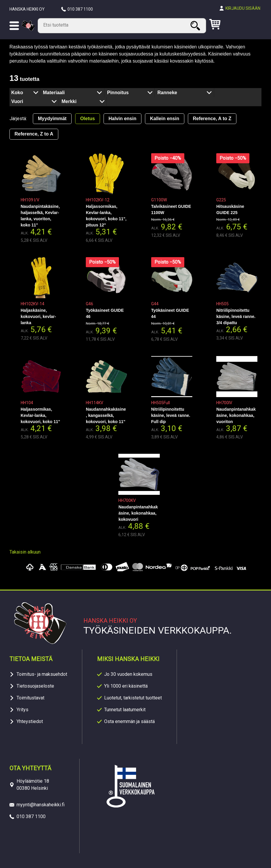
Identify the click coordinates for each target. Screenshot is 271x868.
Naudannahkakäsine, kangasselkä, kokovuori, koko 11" (106, 415)
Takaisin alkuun (25, 552)
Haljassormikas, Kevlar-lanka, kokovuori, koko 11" (40, 415)
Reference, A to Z (212, 119)
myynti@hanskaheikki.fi (41, 805)
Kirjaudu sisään (243, 8)
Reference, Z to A (34, 134)
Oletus (88, 119)
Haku (196, 26)
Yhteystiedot (30, 721)
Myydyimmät (52, 119)
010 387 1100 (80, 9)
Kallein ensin (165, 119)
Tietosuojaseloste (35, 686)
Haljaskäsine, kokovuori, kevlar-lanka (38, 316)
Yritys (22, 710)
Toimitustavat (30, 698)
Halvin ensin (122, 119)
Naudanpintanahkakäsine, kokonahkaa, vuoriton (236, 415)
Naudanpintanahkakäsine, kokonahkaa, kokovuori (138, 513)
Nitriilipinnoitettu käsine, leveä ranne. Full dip (171, 415)
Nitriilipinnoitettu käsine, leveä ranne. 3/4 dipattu (236, 316)
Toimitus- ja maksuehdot (42, 674)
